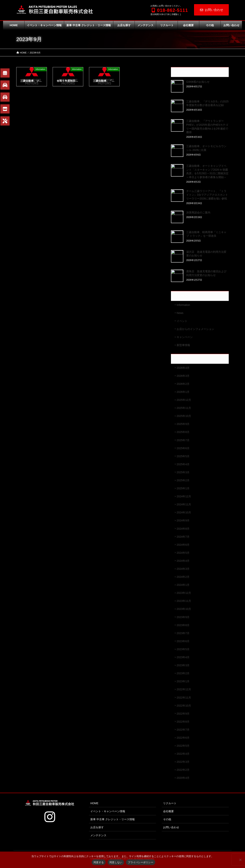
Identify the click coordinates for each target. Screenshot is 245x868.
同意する (99, 862)
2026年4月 (183, 368)
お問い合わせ (211, 10)
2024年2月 (183, 577)
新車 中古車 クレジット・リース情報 (113, 819)
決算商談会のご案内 (198, 212)
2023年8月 (183, 625)
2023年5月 (183, 649)
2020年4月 (183, 778)
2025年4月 (183, 464)
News (180, 313)
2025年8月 (183, 432)
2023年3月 (183, 665)
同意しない (116, 862)
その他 (167, 819)
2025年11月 (184, 408)
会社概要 (168, 811)
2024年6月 (183, 545)
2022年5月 (183, 746)
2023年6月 (183, 641)
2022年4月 (183, 754)
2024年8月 (183, 529)
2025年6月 (183, 448)
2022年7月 (183, 730)
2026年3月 (183, 376)
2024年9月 (183, 520)
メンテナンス (98, 835)
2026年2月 (183, 384)
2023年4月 (183, 657)
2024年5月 (183, 553)
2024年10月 (184, 512)
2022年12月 (184, 689)
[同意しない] (240, 860)
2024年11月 (184, 504)
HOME (94, 803)
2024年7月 (183, 537)
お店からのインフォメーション (195, 329)
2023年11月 (184, 601)
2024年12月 (184, 496)
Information (183, 305)
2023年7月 (183, 633)
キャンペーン (185, 337)
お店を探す (97, 827)
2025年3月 (183, 472)
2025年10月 (184, 416)
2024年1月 (183, 585)
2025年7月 (183, 440)
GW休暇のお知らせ (198, 82)
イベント (182, 321)
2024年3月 (183, 569)
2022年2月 (183, 770)
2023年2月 (183, 673)
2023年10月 (184, 609)
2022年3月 (183, 762)
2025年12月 (184, 400)
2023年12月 (184, 593)
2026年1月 (183, 392)
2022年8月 (183, 722)
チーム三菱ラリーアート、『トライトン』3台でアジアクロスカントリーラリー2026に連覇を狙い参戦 (207, 195)
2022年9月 (183, 714)
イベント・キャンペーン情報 (108, 811)
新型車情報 (183, 345)
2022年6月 (183, 738)
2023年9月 (183, 617)
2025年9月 (183, 424)
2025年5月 (183, 456)
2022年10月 (184, 706)
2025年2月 (183, 480)
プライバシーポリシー (141, 862)
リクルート (170, 803)
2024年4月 (183, 561)
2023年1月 (183, 681)
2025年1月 (183, 488)
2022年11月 (184, 698)
